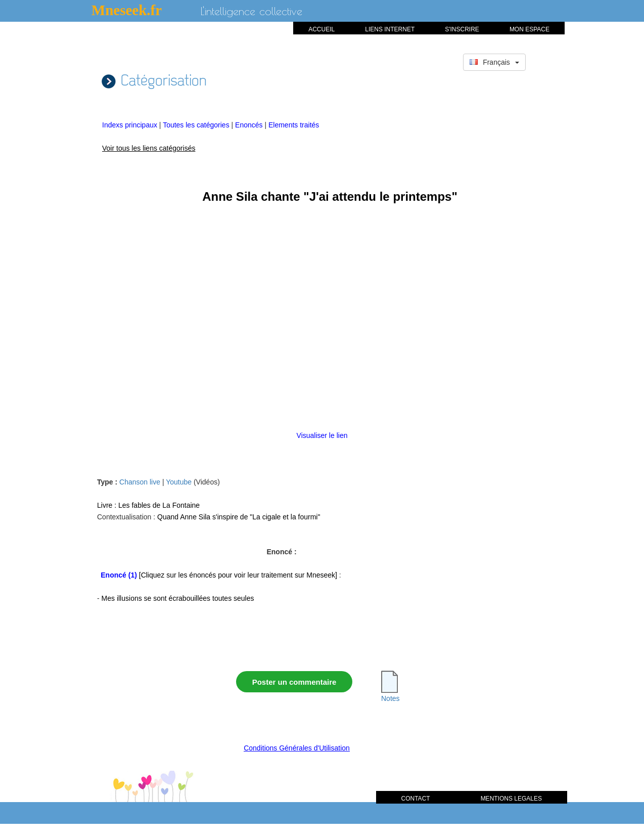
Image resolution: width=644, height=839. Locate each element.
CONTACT (416, 799)
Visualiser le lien (322, 435)
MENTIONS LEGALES (511, 799)
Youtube (179, 482)
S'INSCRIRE (462, 29)
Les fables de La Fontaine (159, 505)
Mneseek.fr (127, 10)
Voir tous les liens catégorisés (149, 148)
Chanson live (140, 482)
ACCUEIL (321, 29)
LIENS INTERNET (390, 29)
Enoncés (250, 125)
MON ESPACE (530, 29)
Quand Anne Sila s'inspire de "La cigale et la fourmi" (239, 517)
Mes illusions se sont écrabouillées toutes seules (178, 598)
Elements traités (294, 125)
